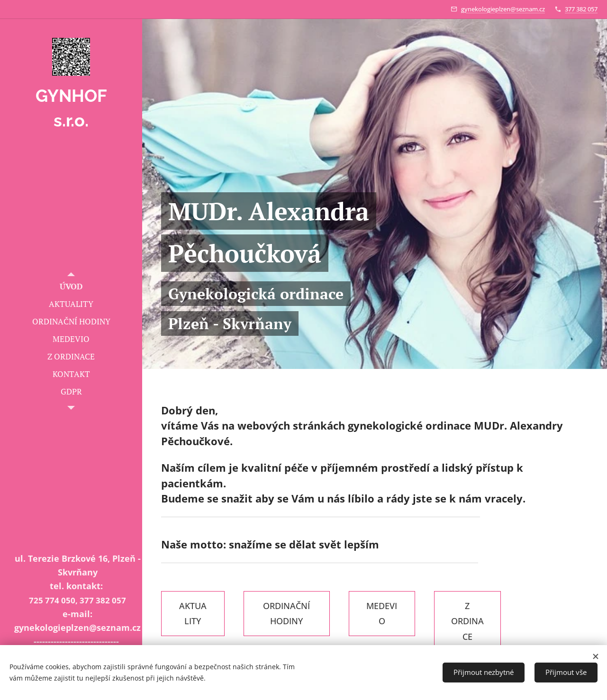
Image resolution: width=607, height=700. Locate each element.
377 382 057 (581, 9)
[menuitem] (71, 286)
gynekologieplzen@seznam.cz (503, 9)
